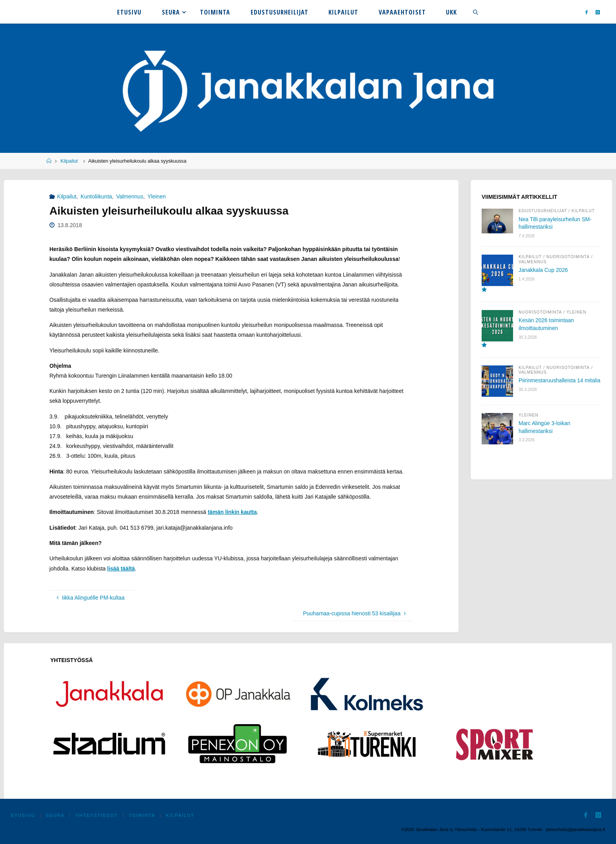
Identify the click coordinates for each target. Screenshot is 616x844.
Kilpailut (69, 161)
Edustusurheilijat (543, 211)
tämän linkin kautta (233, 512)
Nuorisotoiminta (569, 257)
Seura (56, 815)
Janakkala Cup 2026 (544, 270)
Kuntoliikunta (96, 196)
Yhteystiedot (98, 815)
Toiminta (143, 815)
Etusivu (23, 815)
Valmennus (130, 196)
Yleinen (157, 196)
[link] (476, 12)
